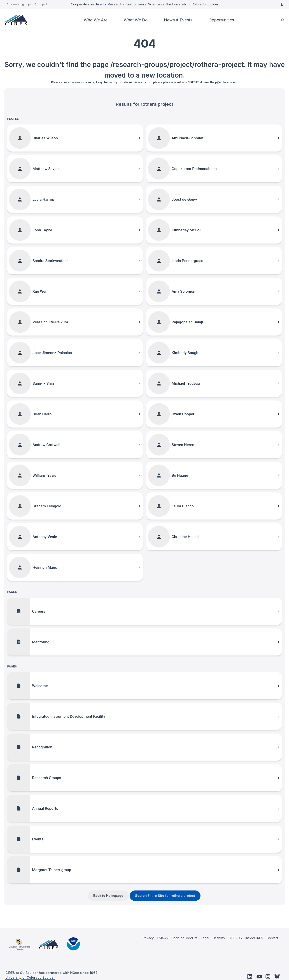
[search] (283, 20)
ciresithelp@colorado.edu (220, 82)
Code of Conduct (184, 938)
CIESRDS (235, 938)
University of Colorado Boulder (30, 977)
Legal (205, 938)
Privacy (148, 938)
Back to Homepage (108, 896)
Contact (272, 938)
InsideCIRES (254, 938)
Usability (219, 938)
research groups (21, 4)
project (42, 4)
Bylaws (163, 938)
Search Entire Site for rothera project (165, 896)
